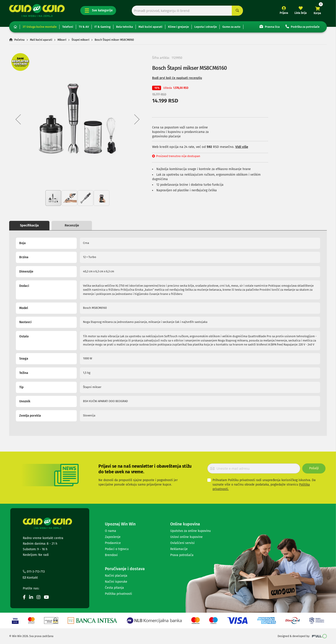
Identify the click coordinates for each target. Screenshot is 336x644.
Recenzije (72, 225)
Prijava (284, 13)
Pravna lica (270, 27)
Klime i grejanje (178, 27)
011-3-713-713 (34, 572)
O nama (111, 531)
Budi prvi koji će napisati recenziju (177, 78)
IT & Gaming (102, 27)
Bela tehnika (124, 27)
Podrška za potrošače (302, 27)
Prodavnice (113, 543)
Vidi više (242, 147)
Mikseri (62, 40)
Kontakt (30, 578)
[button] (18, 119)
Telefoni (68, 27)
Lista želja (301, 13)
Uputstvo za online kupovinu (190, 531)
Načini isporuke (116, 582)
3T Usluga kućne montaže (40, 27)
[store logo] (37, 10)
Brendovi (111, 555)
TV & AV (84, 27)
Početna (19, 40)
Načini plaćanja (116, 576)
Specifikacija (29, 225)
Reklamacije (179, 549)
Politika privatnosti (118, 594)
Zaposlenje (113, 537)
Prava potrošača (182, 555)
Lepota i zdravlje (206, 27)
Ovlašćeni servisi (182, 543)
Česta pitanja (114, 588)
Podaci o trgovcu (117, 549)
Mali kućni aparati (150, 27)
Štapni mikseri (80, 40)
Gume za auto (231, 27)
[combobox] (187, 11)
